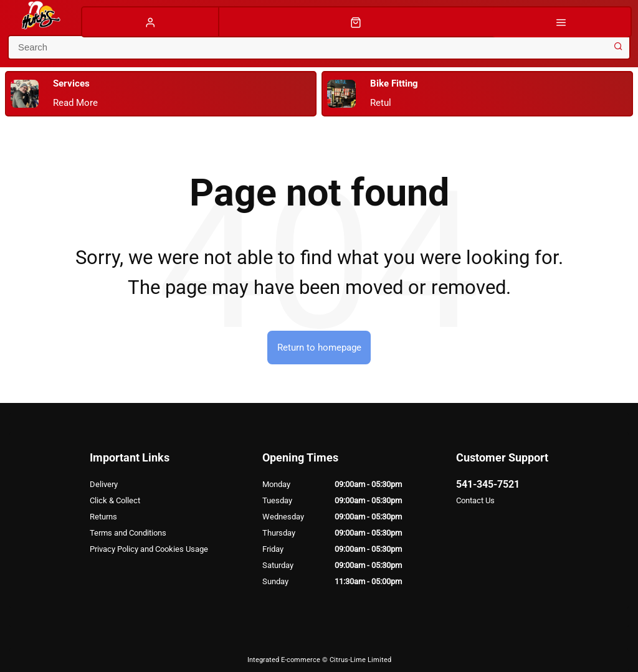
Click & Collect (115, 500)
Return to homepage (319, 348)
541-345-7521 (488, 484)
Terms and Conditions (128, 533)
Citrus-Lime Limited (360, 660)
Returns (103, 517)
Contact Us (475, 500)
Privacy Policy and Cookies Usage (149, 549)
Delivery (104, 484)
